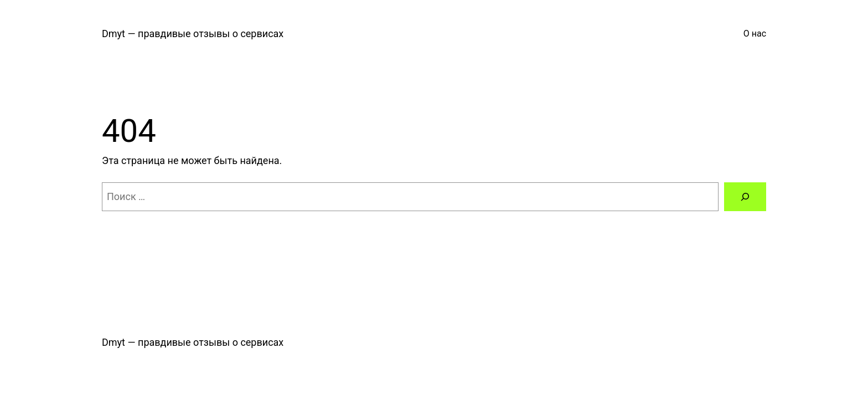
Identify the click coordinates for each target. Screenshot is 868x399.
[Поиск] (745, 197)
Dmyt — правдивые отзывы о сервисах (193, 34)
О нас (755, 34)
